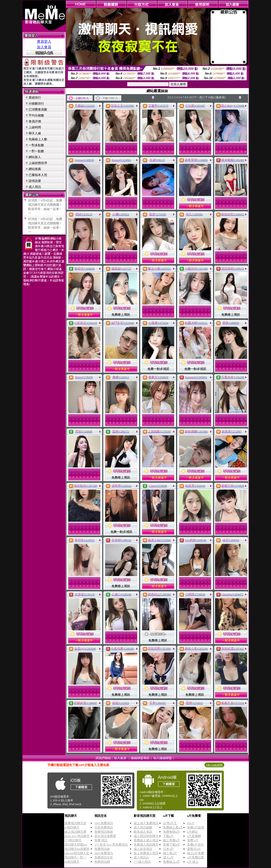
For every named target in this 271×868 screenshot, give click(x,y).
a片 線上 (193, 862)
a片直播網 (194, 836)
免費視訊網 (102, 862)
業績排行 (35, 98)
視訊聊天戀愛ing (76, 845)
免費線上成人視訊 (146, 840)
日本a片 (168, 849)
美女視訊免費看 (105, 836)
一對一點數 (36, 151)
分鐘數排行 (36, 103)
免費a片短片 (196, 845)
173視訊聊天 (73, 840)
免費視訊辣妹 (104, 832)
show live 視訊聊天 (77, 836)
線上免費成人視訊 (146, 853)
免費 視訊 (101, 840)
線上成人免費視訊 (146, 823)
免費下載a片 (171, 845)
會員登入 (44, 41)
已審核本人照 (38, 175)
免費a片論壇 (196, 827)
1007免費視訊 (104, 823)
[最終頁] (220, 97)
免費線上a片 (171, 862)
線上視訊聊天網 (75, 832)
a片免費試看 (196, 857)
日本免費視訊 (104, 827)
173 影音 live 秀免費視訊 (111, 845)
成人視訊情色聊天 (146, 836)
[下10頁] (209, 97)
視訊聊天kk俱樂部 (77, 849)
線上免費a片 (171, 840)
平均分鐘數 (36, 115)
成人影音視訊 (143, 849)
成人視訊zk (141, 857)
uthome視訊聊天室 (77, 853)
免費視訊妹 (102, 849)
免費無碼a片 (171, 832)
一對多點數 (36, 145)
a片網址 (192, 832)
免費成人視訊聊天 (146, 845)
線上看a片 (170, 853)
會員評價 (35, 121)
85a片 (191, 823)
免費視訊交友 (104, 857)
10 (190, 97)
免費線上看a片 (173, 827)
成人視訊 (35, 187)
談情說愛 (35, 181)
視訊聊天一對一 (75, 857)
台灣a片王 (170, 823)
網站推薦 (35, 169)
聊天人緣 (35, 133)
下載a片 (168, 836)
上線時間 (35, 127)
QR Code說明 (214, 765)
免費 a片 (193, 840)
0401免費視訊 (104, 853)
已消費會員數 (38, 109)
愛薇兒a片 (194, 849)
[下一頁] (198, 97)
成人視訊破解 (143, 827)
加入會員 (44, 47)
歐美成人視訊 (143, 832)
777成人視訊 (142, 862)
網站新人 (35, 157)
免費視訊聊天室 (75, 823)
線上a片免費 (196, 853)
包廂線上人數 (38, 139)
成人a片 (168, 857)
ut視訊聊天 (72, 827)
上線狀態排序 (38, 163)
